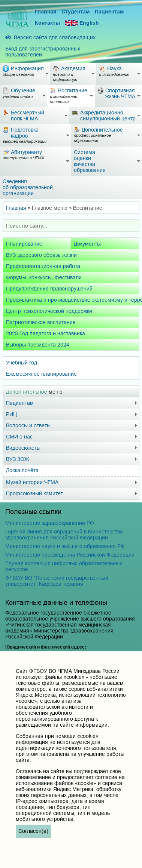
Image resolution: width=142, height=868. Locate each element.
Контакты (47, 23)
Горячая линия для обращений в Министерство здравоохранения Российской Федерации (64, 535)
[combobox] (71, 226)
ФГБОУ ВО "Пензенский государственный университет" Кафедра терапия (57, 581)
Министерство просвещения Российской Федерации (70, 555)
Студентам (75, 12)
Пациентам (109, 12)
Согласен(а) (33, 831)
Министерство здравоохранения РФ (50, 523)
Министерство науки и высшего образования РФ (65, 546)
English (82, 23)
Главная (46, 12)
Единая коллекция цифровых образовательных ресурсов (64, 566)
